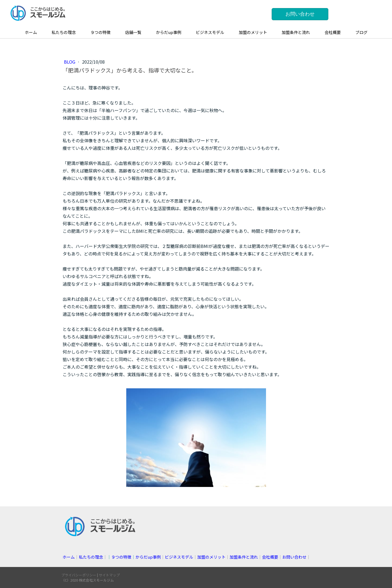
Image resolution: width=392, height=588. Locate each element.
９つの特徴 (100, 32)
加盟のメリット (253, 32)
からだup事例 (169, 32)
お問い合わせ (300, 14)
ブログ (361, 32)
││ (134, 557)
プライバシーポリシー (79, 575)
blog (70, 62)
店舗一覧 (133, 32)
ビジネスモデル (210, 32)
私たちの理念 (64, 32)
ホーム (31, 32)
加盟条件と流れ (296, 32)
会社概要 (333, 32)
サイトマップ (109, 575)
